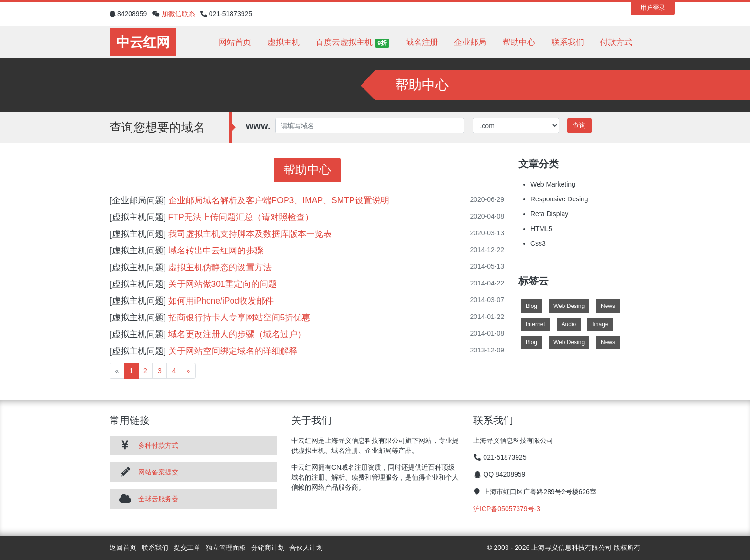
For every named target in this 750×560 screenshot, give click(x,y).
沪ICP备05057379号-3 (507, 509)
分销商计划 (268, 548)
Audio (569, 324)
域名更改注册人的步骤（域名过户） (237, 334)
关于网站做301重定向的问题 (223, 284)
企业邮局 (470, 42)
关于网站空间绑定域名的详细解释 (233, 351)
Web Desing (569, 306)
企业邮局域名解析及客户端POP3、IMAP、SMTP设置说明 (279, 200)
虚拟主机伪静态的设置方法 (220, 267)
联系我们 (568, 42)
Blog (531, 306)
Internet (535, 324)
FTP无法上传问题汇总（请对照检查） (241, 217)
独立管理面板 (226, 548)
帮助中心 (519, 42)
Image (600, 324)
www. (258, 126)
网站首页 (235, 42)
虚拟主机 (284, 42)
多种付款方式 (158, 445)
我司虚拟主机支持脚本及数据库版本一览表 (250, 234)
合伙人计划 (306, 548)
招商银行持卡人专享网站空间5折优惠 (240, 318)
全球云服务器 (158, 499)
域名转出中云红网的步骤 (216, 251)
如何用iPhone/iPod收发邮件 (221, 301)
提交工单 (187, 548)
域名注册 (422, 42)
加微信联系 (178, 14)
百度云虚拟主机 (353, 43)
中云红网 (143, 42)
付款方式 (616, 42)
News (608, 306)
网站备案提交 (158, 472)
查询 (579, 125)
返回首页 (123, 548)
